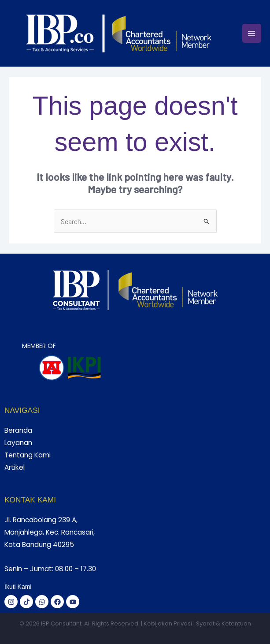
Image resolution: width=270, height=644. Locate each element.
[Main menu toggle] (252, 33)
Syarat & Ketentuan (224, 623)
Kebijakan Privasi (168, 623)
